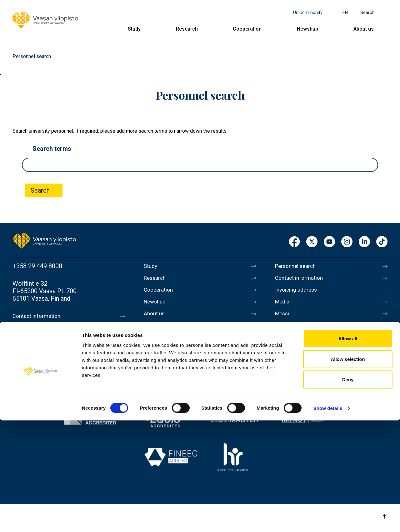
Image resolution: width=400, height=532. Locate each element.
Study (134, 29)
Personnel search (299, 266)
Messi (283, 318)
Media (284, 305)
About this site (295, 332)
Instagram (347, 242)
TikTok (382, 242)
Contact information (40, 316)
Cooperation (247, 29)
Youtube (329, 242)
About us (364, 29)
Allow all (348, 450)
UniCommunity (308, 12)
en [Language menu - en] (345, 12)
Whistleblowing (296, 371)
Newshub (307, 29)
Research (187, 29)
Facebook (294, 242)
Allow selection (348, 471)
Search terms (52, 149)
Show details (328, 520)
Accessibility (293, 358)
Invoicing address (299, 292)
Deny (348, 491)
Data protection (297, 345)
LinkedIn (364, 242)
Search (367, 12)
